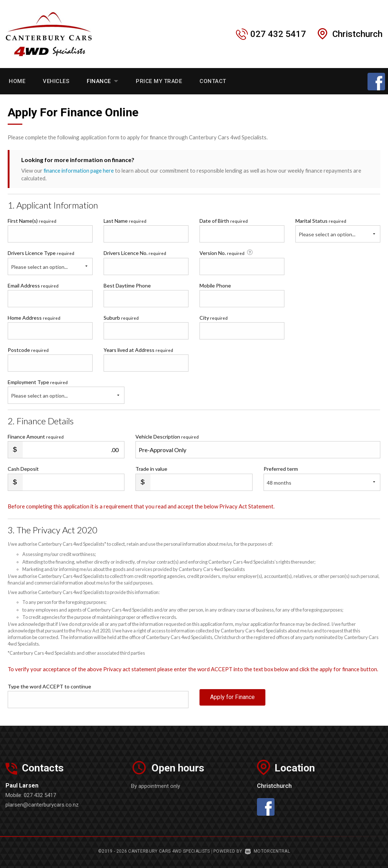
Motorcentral (267, 851)
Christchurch (357, 34)
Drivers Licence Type (41, 253)
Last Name (125, 221)
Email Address (33, 285)
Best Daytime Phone (127, 285)
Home (17, 81)
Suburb (121, 317)
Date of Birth (224, 221)
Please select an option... (327, 234)
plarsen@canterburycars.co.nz (42, 805)
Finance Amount (36, 437)
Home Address (34, 317)
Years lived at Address (138, 350)
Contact (213, 81)
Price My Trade (159, 81)
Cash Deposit (23, 469)
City (214, 317)
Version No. (227, 253)
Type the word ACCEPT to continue (49, 686)
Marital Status (321, 221)
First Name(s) (32, 221)
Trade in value (151, 469)
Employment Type (66, 391)
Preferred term (281, 469)
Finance (102, 81)
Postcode (28, 350)
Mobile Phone (215, 285)
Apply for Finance (232, 699)
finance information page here (79, 170)
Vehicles (56, 81)
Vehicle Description (167, 437)
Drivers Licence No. (135, 253)
